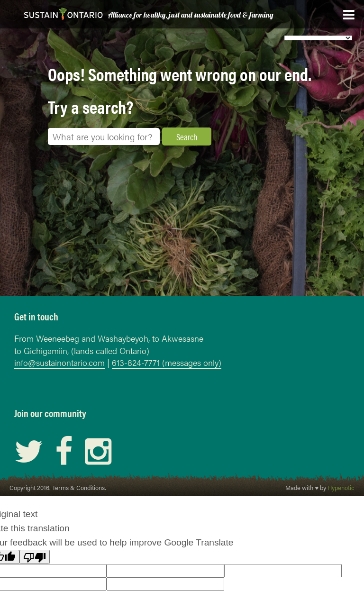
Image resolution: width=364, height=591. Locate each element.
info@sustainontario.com (59, 362)
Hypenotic (341, 488)
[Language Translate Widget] (318, 38)
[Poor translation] (35, 557)
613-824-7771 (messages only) (167, 362)
